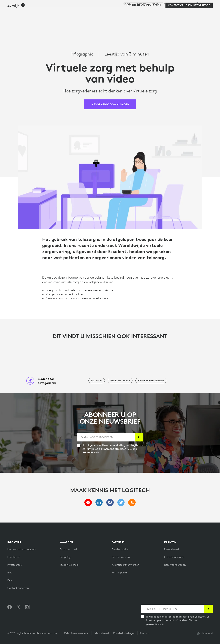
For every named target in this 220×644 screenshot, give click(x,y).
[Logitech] (31, 11)
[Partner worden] (121, 557)
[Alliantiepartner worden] (125, 565)
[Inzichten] (97, 381)
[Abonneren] (139, 437)
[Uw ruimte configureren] (144, 22)
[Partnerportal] (120, 573)
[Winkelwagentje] (204, 12)
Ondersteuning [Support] (184, 3)
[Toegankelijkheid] (69, 565)
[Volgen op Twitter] (18, 607)
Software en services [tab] (85, 12)
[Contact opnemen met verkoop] (189, 22)
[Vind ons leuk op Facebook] (10, 607)
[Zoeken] (178, 12)
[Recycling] (65, 557)
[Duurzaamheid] (68, 549)
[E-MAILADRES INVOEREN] (106, 437)
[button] (16, 22)
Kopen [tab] (59, 12)
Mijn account (194, 12)
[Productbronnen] (120, 381)
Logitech (126, 3)
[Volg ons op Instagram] (27, 607)
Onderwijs (168, 3)
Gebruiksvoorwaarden (77, 633)
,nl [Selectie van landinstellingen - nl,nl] (204, 3)
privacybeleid (155, 624)
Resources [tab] (113, 12)
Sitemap (144, 633)
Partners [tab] (134, 12)
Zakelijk (154, 3)
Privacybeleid (101, 633)
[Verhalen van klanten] (151, 381)
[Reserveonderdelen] (175, 565)
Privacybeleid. (91, 452)
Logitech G (140, 3)
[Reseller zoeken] (121, 549)
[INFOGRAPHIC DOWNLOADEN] (110, 104)
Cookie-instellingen (124, 633)
